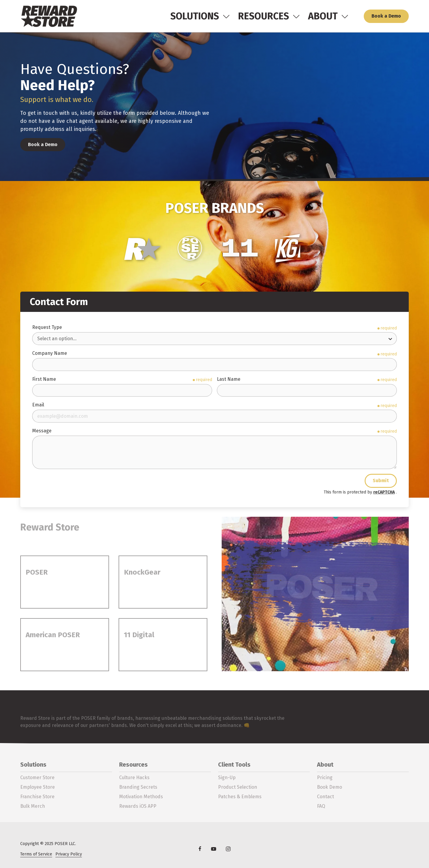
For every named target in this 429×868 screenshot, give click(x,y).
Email (38, 405)
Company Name (50, 353)
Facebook (200, 849)
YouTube (214, 849)
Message (42, 431)
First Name (44, 379)
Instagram (228, 849)
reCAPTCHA (384, 492)
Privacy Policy (69, 854)
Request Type (47, 327)
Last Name (229, 379)
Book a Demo (386, 16)
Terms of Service (36, 854)
